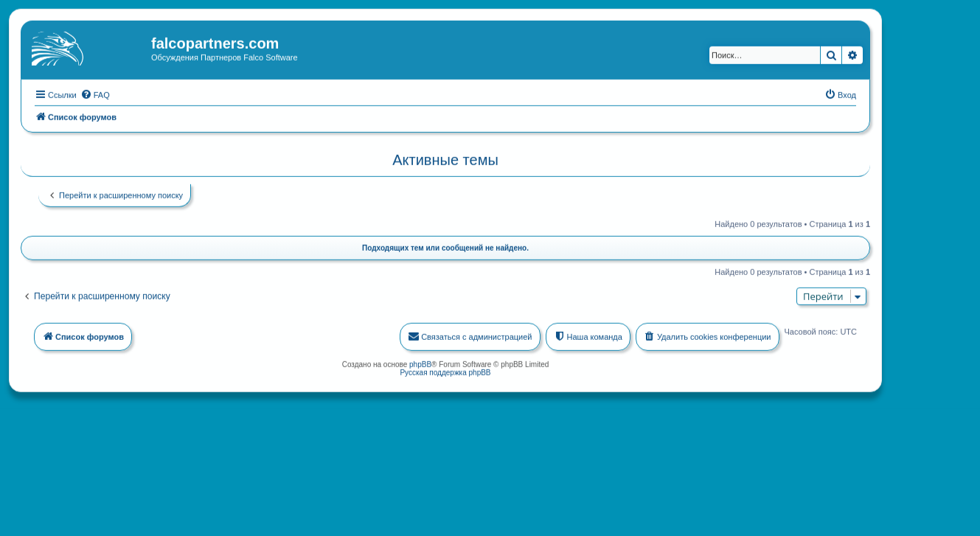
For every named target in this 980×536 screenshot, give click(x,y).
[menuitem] (95, 94)
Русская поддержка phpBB (445, 372)
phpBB (420, 364)
